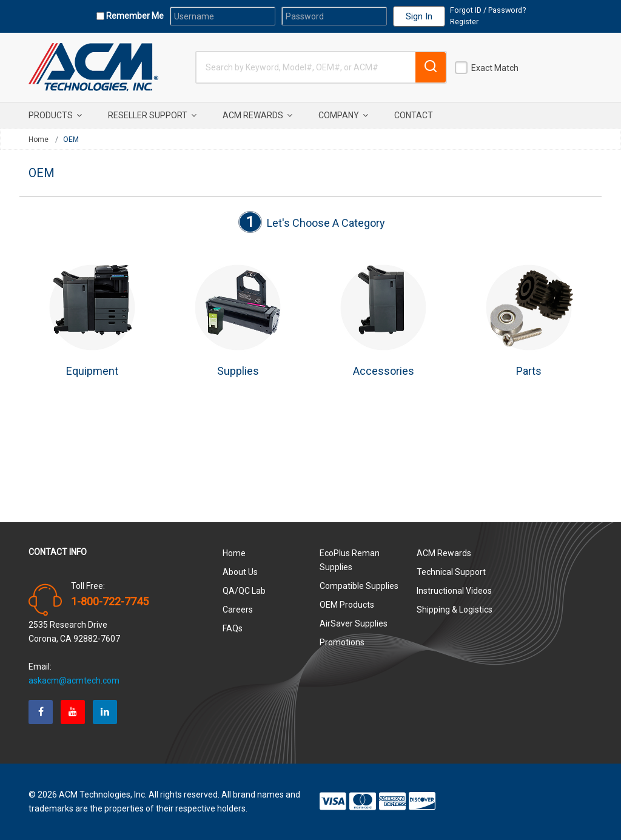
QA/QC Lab (244, 591)
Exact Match (495, 68)
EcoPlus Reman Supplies (350, 560)
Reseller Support (152, 115)
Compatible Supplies (359, 586)
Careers (238, 610)
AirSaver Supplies (354, 623)
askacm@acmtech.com (74, 680)
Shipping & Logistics (455, 610)
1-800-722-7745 (110, 602)
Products (55, 115)
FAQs (233, 628)
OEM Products (347, 605)
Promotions (342, 642)
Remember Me (134, 16)
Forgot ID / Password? (488, 10)
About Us (240, 572)
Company (343, 115)
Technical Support (451, 572)
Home (39, 139)
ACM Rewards (257, 115)
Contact (414, 115)
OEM (71, 139)
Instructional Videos (454, 591)
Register (464, 22)
